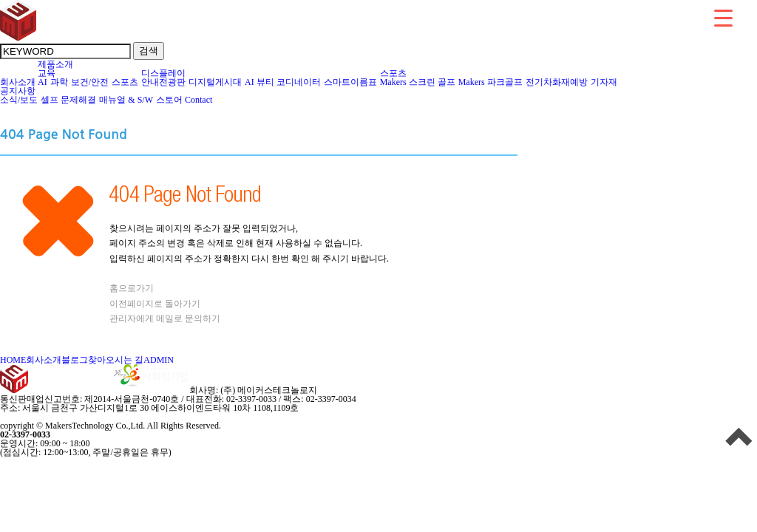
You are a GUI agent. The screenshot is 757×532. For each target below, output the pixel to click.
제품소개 (55, 64)
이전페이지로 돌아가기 (155, 304)
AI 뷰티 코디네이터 (283, 82)
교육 (47, 73)
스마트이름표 (351, 82)
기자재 (604, 82)
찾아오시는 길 (116, 360)
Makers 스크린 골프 (418, 82)
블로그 (75, 360)
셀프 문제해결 (69, 100)
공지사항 (18, 91)
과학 (60, 82)
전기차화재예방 (557, 82)
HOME (13, 360)
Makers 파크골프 (491, 82)
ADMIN (159, 360)
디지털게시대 (215, 82)
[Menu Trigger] (723, 17)
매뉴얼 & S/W (126, 100)
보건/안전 (90, 82)
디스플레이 (164, 73)
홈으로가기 (132, 288)
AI (43, 82)
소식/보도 (19, 100)
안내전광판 (164, 82)
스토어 (169, 100)
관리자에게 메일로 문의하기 (165, 318)
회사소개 (18, 82)
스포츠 (125, 82)
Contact (198, 100)
